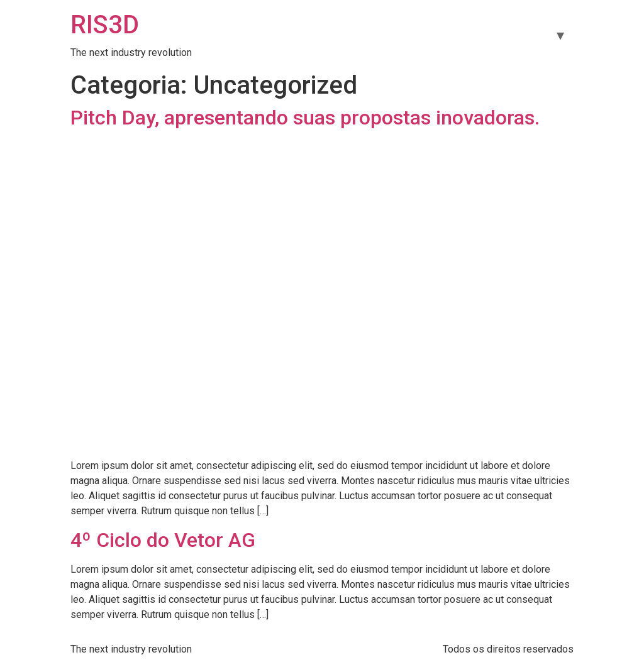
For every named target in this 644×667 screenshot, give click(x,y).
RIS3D (105, 25)
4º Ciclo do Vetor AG (163, 540)
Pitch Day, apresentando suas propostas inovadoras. (305, 118)
